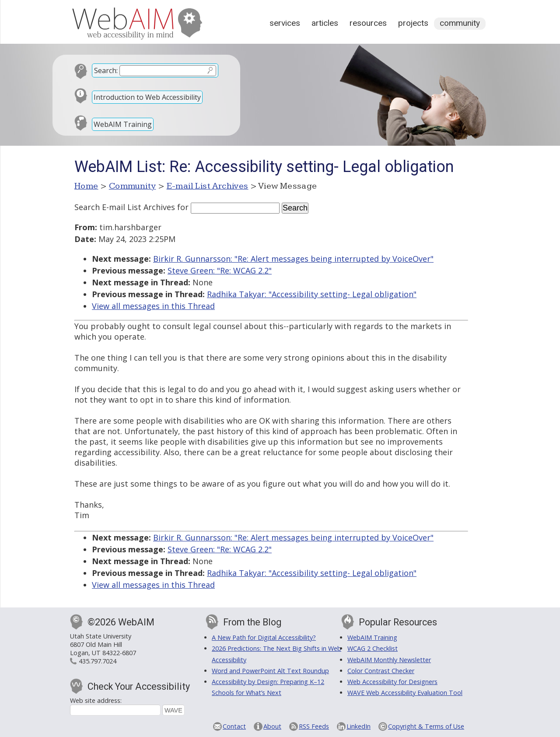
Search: (106, 70)
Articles (325, 23)
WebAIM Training (123, 124)
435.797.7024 (98, 661)
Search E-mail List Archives (125, 207)
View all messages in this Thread (153, 306)
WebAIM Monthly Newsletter (389, 660)
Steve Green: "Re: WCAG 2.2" (220, 270)
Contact (234, 726)
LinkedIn (359, 726)
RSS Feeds (314, 726)
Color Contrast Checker (381, 671)
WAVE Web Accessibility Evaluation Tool (405, 693)
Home (86, 186)
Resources (368, 23)
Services (285, 23)
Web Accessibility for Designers (392, 682)
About (272, 726)
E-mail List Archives (208, 186)
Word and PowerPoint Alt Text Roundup (270, 671)
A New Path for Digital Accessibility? (264, 637)
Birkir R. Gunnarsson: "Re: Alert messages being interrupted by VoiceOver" (293, 259)
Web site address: (96, 700)
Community (460, 23)
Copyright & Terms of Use (426, 726)
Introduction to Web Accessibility (147, 97)
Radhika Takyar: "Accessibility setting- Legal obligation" (312, 294)
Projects (413, 23)
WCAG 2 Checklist (373, 648)
